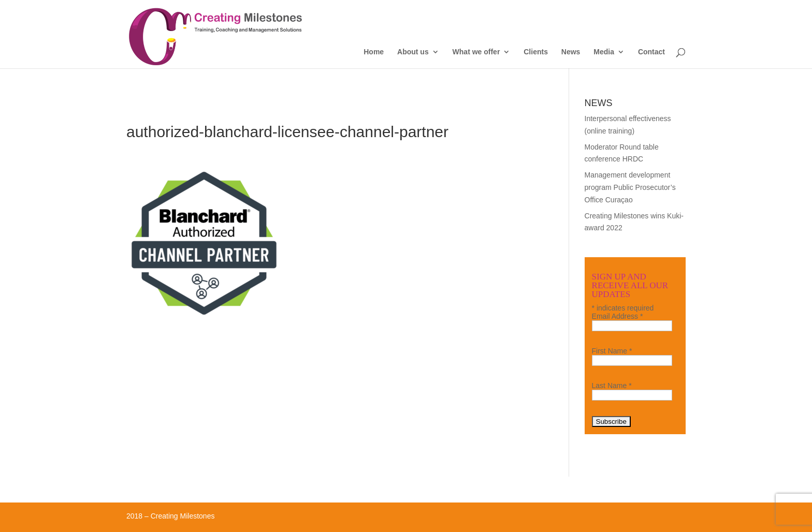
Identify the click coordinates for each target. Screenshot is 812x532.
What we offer (476, 52)
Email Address (618, 316)
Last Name (612, 386)
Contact (651, 52)
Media (604, 52)
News (571, 52)
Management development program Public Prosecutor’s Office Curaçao (630, 187)
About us (413, 52)
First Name (612, 351)
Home (374, 52)
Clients (536, 52)
